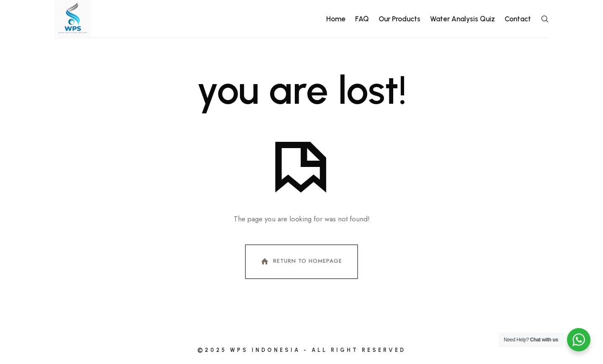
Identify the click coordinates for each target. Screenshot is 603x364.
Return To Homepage (301, 261)
